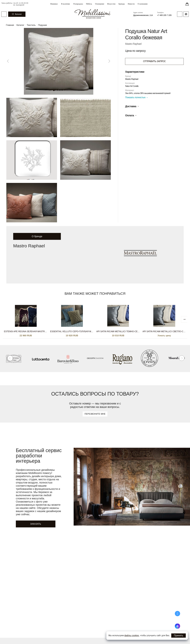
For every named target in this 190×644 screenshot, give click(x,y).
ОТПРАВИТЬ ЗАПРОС (154, 61)
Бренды (122, 4)
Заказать (36, 524)
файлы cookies (132, 635)
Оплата (129, 115)
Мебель (89, 4)
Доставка (131, 106)
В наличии (65, 4)
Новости (131, 4)
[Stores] (187, 4)
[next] (184, 319)
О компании (143, 4)
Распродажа (78, 4)
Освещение (100, 4)
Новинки (54, 4)
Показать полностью (135, 97)
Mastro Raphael (133, 44)
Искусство (111, 4)
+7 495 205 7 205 (164, 15)
